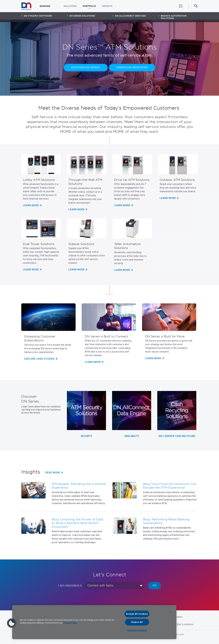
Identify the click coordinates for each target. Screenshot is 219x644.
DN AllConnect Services (130, 16)
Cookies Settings (137, 630)
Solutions (70, 6)
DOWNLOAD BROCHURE (133, 68)
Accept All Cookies (137, 614)
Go (155, 585)
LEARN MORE (31, 205)
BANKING (45, 6)
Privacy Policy (70, 623)
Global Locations (183, 624)
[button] (12, 623)
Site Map (180, 635)
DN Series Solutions (82, 16)
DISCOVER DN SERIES (85, 68)
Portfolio (89, 6)
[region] (94, 622)
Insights (107, 6)
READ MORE (53, 473)
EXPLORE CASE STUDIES (40, 359)
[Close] (170, 613)
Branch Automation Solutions (174, 17)
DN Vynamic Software (38, 16)
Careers (178, 617)
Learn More (31, 270)
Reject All (137, 622)
